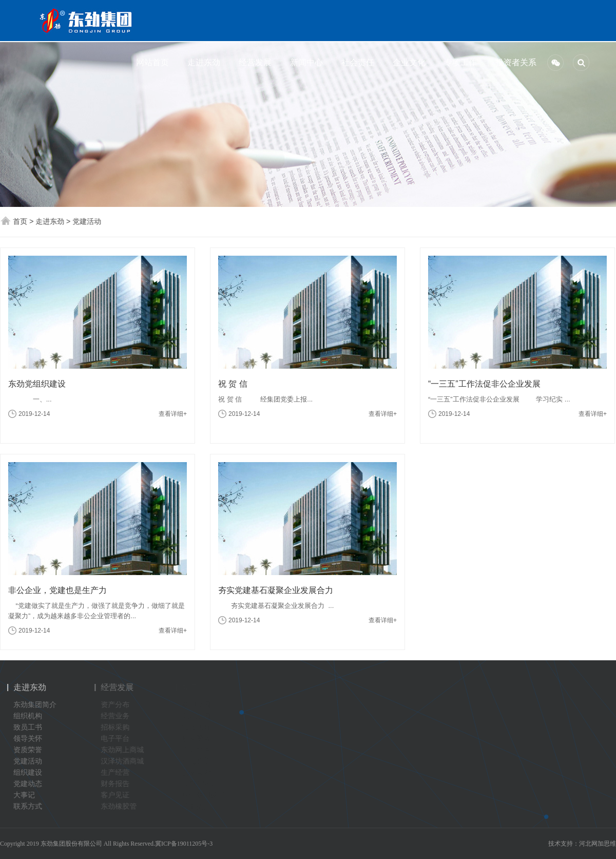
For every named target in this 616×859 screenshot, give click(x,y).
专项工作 (458, 62)
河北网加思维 (598, 844)
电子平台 (118, 739)
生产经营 (118, 772)
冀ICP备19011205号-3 (184, 844)
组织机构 (25, 716)
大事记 (22, 795)
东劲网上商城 (125, 750)
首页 (21, 221)
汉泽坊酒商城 (125, 761)
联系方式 (25, 806)
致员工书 (25, 727)
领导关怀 (25, 739)
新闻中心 (304, 62)
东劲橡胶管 (122, 806)
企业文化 (407, 62)
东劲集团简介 (32, 705)
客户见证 (118, 795)
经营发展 (253, 62)
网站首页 (150, 62)
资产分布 (118, 705)
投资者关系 (510, 62)
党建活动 (87, 221)
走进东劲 (202, 62)
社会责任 (356, 62)
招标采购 (118, 727)
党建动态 (25, 784)
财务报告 (118, 784)
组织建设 (25, 772)
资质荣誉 (25, 750)
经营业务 (118, 716)
